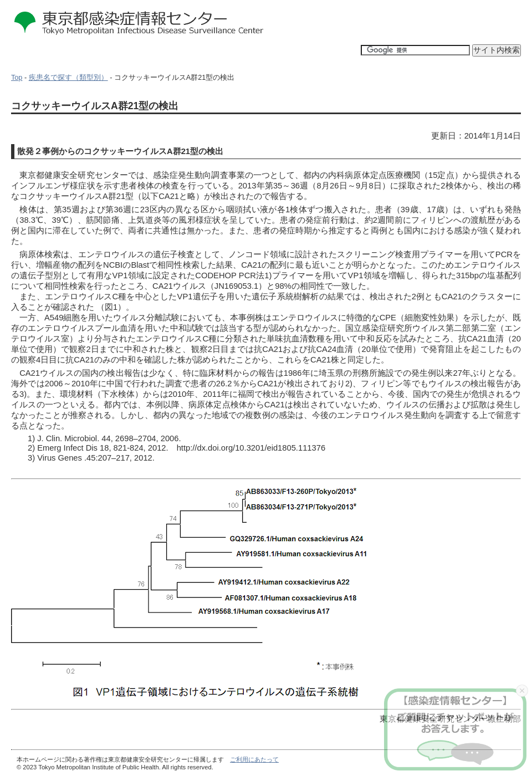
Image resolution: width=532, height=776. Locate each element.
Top (17, 78)
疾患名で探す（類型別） (68, 78)
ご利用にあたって (254, 759)
